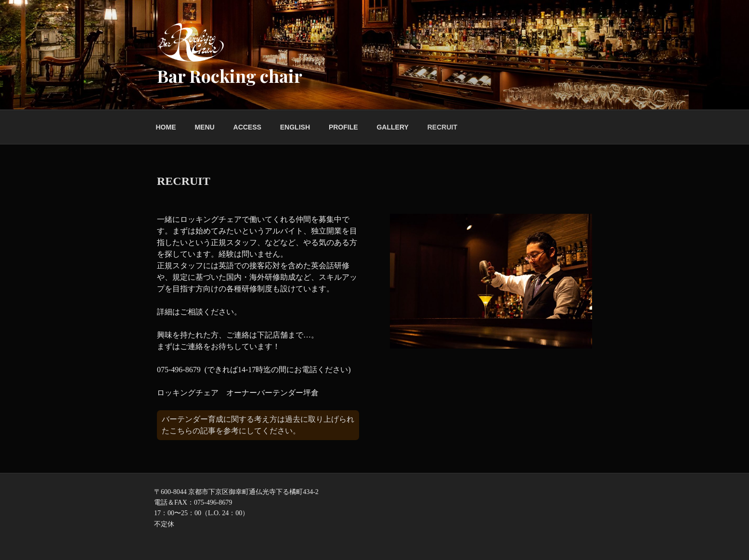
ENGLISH (295, 127)
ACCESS (247, 127)
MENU (204, 127)
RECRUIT (442, 127)
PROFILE (343, 127)
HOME (166, 127)
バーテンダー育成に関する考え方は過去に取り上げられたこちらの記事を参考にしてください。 (258, 425)
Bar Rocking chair (230, 76)
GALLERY (392, 127)
